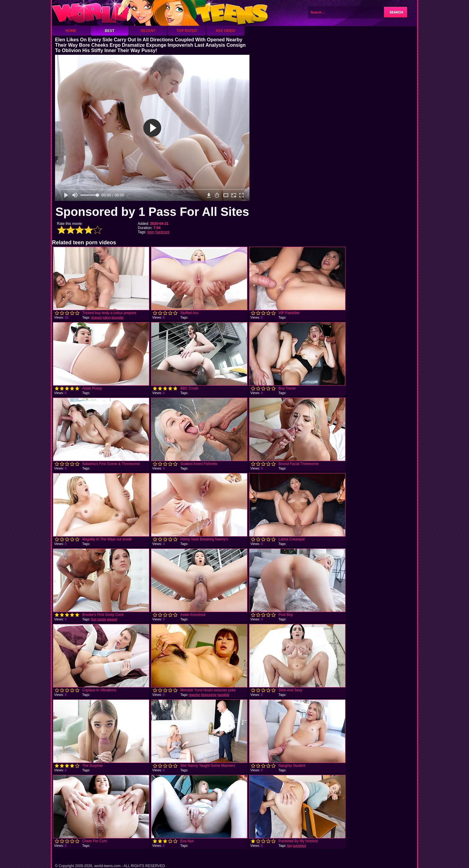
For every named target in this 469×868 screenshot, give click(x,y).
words (102, 619)
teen (151, 232)
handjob (223, 695)
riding (107, 317)
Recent (148, 31)
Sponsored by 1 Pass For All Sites (152, 212)
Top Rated (187, 31)
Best (109, 31)
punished (299, 846)
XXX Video (225, 31)
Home (71, 31)
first (94, 619)
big (289, 846)
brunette (118, 317)
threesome (209, 695)
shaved (96, 317)
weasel (112, 619)
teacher (195, 695)
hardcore (162, 232)
